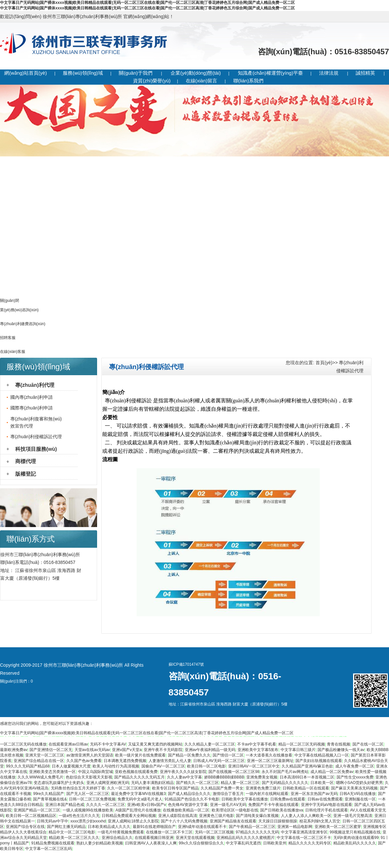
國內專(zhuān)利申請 (32, 397)
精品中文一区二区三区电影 (72, 832)
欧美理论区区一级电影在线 (235, 810)
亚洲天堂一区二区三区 (45, 755)
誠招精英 (365, 73)
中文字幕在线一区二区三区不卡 (304, 838)
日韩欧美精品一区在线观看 (306, 788)
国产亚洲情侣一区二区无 (51, 750)
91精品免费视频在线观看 (53, 843)
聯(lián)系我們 (248, 81)
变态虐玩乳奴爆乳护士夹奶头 (59, 783)
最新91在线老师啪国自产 (154, 827)
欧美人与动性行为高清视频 (116, 766)
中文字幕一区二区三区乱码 (49, 849)
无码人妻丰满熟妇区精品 (152, 783)
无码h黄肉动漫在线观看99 (356, 838)
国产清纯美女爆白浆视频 (257, 816)
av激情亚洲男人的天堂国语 (90, 755)
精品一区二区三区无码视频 (302, 744)
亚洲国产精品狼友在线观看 (233, 821)
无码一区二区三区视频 (214, 832)
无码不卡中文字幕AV (108, 744)
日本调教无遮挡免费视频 (125, 761)
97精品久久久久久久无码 (257, 832)
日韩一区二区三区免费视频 (92, 799)
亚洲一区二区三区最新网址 (270, 761)
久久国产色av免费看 (84, 761)
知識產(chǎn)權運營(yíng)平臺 (270, 73)
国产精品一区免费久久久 (189, 755)
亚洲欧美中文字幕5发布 (258, 750)
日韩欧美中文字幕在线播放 (245, 799)
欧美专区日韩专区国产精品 (175, 788)
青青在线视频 (339, 744)
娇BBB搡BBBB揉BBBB (224, 777)
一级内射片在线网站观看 (267, 794)
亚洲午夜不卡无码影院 (163, 750)
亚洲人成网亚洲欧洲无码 (108, 783)
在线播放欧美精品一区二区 (186, 810)
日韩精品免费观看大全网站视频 (129, 816)
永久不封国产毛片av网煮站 (285, 772)
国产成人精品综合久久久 (189, 794)
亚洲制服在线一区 (360, 799)
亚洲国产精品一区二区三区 (37, 810)
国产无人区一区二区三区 (88, 794)
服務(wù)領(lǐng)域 (83, 73)
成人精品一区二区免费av (332, 772)
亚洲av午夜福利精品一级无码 (210, 750)
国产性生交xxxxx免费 (355, 777)
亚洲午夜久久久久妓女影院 (183, 772)
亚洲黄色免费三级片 (263, 788)
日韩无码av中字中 (53, 821)
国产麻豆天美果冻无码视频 (354, 788)
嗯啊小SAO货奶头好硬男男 (359, 783)
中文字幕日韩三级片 (298, 750)
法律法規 (329, 73)
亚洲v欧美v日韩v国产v (147, 805)
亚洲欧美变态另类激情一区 (52, 772)
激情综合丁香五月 (228, 794)
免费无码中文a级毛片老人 (140, 799)
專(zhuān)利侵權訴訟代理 (36, 437)
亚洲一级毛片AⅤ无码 (228, 805)
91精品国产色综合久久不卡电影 (192, 799)
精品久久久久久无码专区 (310, 843)
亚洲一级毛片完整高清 (353, 816)
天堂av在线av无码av (92, 750)
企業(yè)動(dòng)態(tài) (196, 73)
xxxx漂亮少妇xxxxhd (88, 821)
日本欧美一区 (322, 783)
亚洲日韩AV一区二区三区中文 (254, 766)
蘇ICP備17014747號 (186, 664)
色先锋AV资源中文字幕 (188, 805)
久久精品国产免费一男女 (222, 788)
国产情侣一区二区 (228, 755)
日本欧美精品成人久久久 (109, 827)
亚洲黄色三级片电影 (217, 816)
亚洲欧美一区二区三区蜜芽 (338, 827)
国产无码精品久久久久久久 (285, 783)
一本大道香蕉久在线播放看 (269, 755)
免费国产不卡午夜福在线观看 (273, 805)
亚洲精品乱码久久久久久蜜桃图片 (246, 838)
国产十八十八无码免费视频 (184, 821)
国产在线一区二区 (368, 744)
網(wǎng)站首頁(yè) (25, 73)
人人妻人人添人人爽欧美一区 (306, 816)
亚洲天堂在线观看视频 (195, 838)
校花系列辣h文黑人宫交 (320, 821)
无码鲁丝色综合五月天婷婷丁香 (78, 788)
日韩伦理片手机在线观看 (327, 810)
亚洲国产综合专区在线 (25, 827)
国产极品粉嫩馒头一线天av (341, 750)
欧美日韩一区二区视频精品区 (31, 816)
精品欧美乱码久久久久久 (355, 843)
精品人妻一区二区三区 (240, 783)
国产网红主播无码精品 (66, 827)
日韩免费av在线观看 (288, 799)
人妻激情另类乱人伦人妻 (170, 761)
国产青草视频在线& (50, 799)
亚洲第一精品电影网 (295, 827)
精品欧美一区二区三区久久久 (74, 838)
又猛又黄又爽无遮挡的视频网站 (155, 744)
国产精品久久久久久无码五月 (139, 777)
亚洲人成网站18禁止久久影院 (133, 821)
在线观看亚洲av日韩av (68, 744)
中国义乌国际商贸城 (95, 772)
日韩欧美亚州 (275, 843)
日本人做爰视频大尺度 (71, 766)
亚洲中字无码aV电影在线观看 (327, 805)
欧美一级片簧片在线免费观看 (140, 755)
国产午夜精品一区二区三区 (252, 827)
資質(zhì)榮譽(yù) (152, 81)
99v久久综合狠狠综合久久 (201, 843)
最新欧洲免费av (14, 750)
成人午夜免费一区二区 (355, 766)
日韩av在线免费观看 (325, 799)
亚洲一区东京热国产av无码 (314, 794)
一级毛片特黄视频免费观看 (121, 832)
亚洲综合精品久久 (117, 838)
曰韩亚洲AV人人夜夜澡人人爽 (151, 843)
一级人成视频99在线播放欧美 (88, 810)
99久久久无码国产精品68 (28, 766)
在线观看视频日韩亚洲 (154, 838)
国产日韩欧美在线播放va (282, 810)
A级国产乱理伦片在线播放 (138, 810)
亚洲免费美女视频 (262, 777)
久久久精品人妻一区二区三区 (210, 744)
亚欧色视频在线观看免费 (136, 772)
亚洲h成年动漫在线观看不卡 (202, 827)
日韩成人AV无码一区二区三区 (219, 761)
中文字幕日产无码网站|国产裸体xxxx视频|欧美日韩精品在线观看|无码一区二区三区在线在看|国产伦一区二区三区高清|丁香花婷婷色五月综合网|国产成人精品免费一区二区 (147, 3)
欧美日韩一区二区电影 (206, 766)
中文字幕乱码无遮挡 (243, 843)
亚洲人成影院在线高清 (178, 816)
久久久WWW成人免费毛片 (40, 777)
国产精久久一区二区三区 (197, 783)
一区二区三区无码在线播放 (23, 744)
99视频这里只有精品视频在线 (355, 832)
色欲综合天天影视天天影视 (89, 777)
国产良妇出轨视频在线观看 (319, 761)
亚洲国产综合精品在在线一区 (39, 761)
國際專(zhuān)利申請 (32, 408)
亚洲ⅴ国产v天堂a (127, 750)
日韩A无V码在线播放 (358, 794)
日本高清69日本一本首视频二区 (307, 777)
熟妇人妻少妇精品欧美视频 (100, 843)
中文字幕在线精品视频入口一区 (322, 755)
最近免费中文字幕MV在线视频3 (138, 794)
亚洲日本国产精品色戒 (65, 805)
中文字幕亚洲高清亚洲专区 (304, 832)
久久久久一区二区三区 (106, 805)
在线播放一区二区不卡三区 (169, 832)
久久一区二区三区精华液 (128, 788)
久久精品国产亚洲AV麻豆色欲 (307, 766)
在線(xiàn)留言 (202, 81)
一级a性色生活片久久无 (79, 816)
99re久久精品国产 (49, 794)
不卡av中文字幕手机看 (257, 744)
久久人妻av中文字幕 (185, 777)
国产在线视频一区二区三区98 (234, 772)
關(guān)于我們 (135, 73)
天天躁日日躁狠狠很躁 (278, 821)
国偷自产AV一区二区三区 (163, 766)
